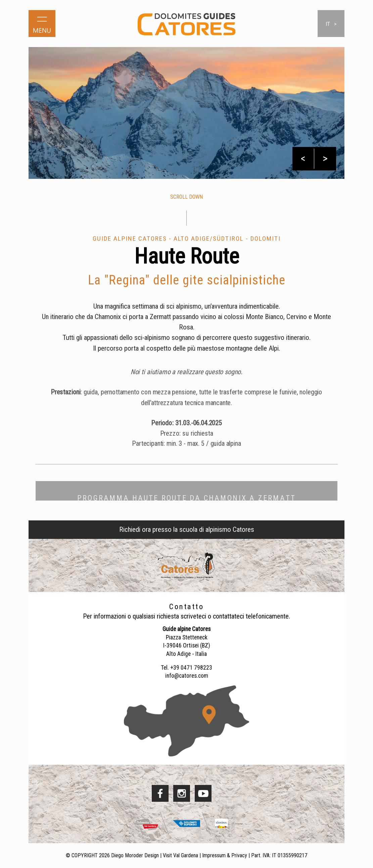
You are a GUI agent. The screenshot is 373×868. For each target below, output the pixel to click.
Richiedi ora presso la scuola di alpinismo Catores (187, 529)
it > (331, 24)
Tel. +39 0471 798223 (186, 668)
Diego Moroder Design (135, 855)
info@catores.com (187, 676)
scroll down (186, 197)
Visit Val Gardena (180, 855)
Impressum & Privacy (225, 855)
